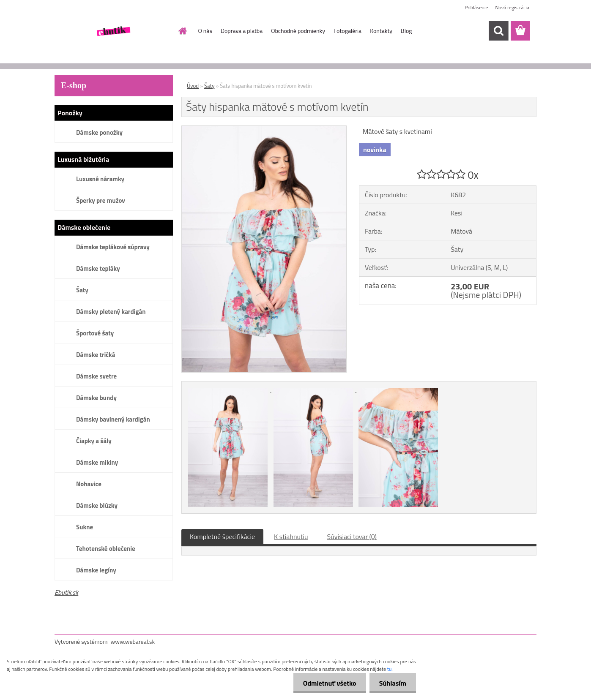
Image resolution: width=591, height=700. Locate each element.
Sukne (85, 527)
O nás (205, 31)
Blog (406, 31)
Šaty (82, 290)
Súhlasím (392, 683)
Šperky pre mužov (101, 200)
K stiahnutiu (291, 537)
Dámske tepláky (98, 268)
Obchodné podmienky (298, 31)
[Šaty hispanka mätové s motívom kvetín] (264, 129)
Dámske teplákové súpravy (113, 247)
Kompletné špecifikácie (222, 537)
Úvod (193, 86)
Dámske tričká (96, 355)
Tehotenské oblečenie (106, 549)
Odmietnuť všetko (327, 683)
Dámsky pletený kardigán (111, 312)
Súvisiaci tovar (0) (352, 537)
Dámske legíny (96, 570)
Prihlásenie (476, 7)
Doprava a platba (242, 31)
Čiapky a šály (94, 441)
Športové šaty (95, 333)
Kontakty (381, 31)
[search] (498, 31)
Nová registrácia (512, 7)
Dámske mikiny (97, 462)
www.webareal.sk (133, 641)
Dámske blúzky (97, 505)
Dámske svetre (96, 376)
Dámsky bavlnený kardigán (113, 419)
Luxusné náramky (100, 179)
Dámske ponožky (99, 132)
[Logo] (113, 31)
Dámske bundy (96, 398)
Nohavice (89, 484)
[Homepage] (182, 31)
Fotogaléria (347, 31)
